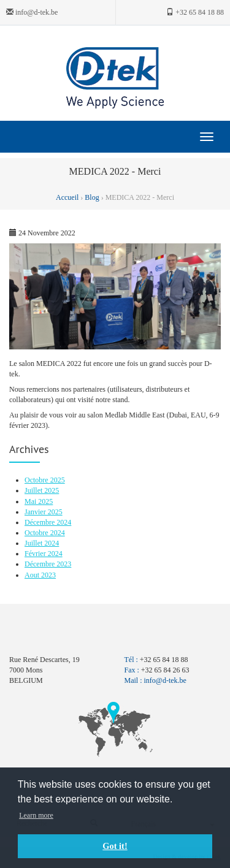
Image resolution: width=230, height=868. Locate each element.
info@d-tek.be (32, 12)
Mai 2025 (39, 501)
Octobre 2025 (45, 480)
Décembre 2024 (48, 522)
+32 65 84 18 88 (195, 12)
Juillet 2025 (42, 490)
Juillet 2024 (42, 543)
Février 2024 (44, 554)
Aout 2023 (40, 575)
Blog (92, 197)
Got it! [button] (115, 846)
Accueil (68, 197)
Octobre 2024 (45, 533)
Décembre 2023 (48, 564)
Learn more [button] (36, 815)
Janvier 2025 (44, 512)
